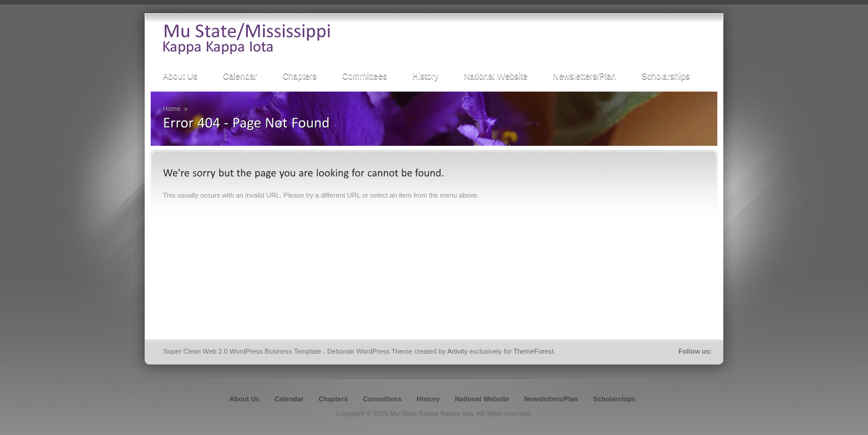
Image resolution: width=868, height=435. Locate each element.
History (428, 399)
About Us (245, 399)
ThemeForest (534, 351)
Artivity (458, 351)
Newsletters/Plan (551, 399)
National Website (482, 399)
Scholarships (614, 399)
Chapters (333, 399)
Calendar (289, 399)
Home (171, 108)
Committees (382, 399)
